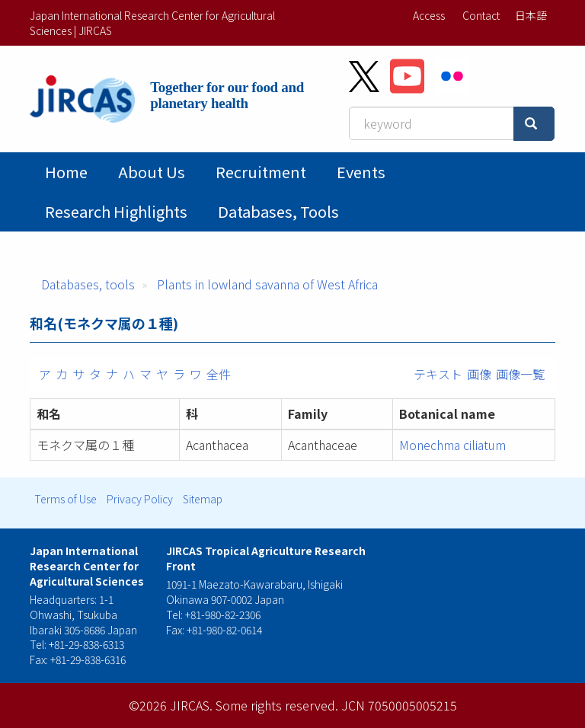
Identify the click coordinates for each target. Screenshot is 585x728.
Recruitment (261, 172)
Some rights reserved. (277, 705)
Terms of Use (66, 499)
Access (429, 15)
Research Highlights (116, 211)
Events (361, 172)
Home (66, 172)
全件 (219, 374)
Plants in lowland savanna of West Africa (267, 284)
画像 (479, 374)
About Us (152, 172)
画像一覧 (520, 374)
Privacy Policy (140, 499)
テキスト (438, 374)
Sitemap (203, 499)
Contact (481, 15)
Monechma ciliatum (452, 445)
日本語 (531, 15)
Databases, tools (278, 211)
